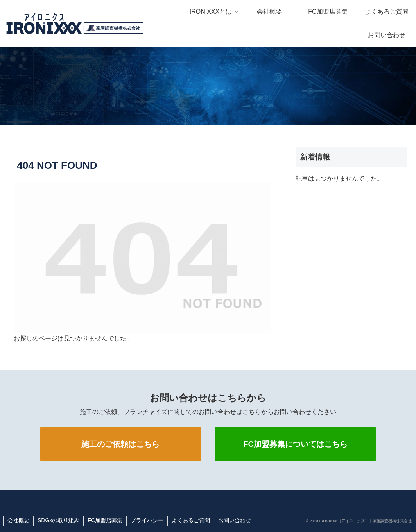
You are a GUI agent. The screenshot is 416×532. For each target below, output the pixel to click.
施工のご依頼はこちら (120, 444)
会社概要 (18, 520)
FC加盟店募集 (105, 520)
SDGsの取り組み (58, 520)
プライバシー (147, 520)
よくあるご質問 (191, 520)
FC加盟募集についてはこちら (295, 444)
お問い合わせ (235, 520)
